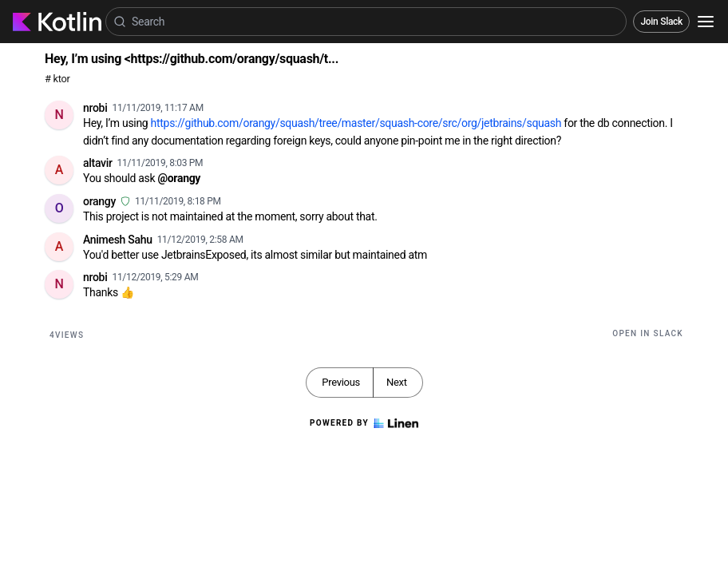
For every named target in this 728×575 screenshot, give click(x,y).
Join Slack (661, 22)
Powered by (364, 423)
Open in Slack (648, 333)
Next (397, 382)
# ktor (57, 79)
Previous (341, 382)
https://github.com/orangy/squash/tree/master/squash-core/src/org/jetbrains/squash (356, 123)
